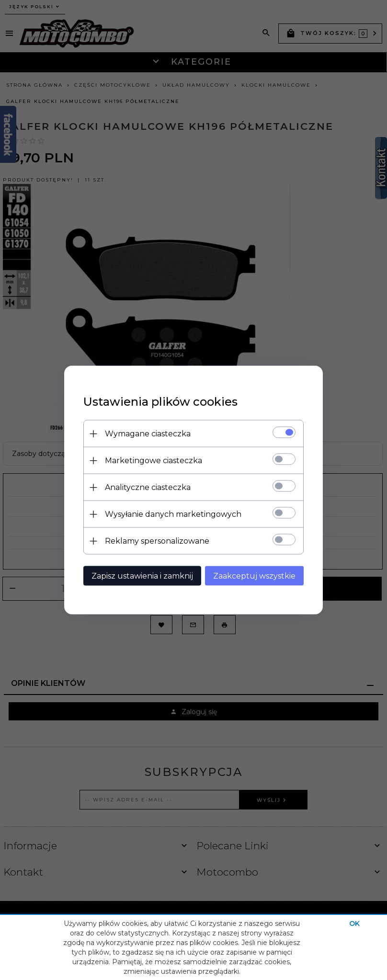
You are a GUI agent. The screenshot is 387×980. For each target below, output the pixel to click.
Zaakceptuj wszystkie (254, 576)
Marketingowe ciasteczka (154, 461)
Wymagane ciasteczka (148, 434)
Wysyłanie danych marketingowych (173, 514)
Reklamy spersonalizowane (157, 541)
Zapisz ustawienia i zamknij (142, 576)
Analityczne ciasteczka (148, 487)
